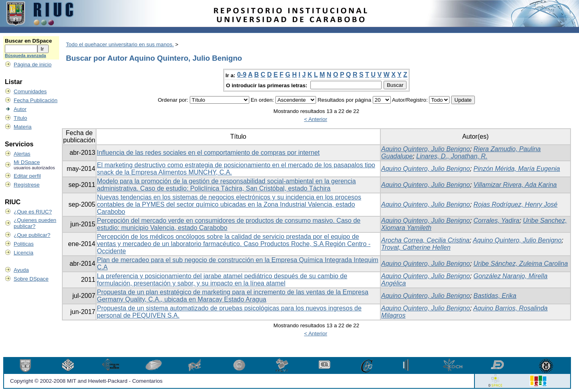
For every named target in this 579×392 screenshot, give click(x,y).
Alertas (22, 154)
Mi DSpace (27, 162)
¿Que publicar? (32, 235)
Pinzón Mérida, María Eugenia (517, 169)
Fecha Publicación (36, 100)
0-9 (242, 75)
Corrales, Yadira (497, 221)
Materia (23, 127)
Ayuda (21, 270)
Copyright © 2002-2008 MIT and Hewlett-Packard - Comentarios (86, 381)
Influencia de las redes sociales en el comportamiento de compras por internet (208, 153)
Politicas (24, 244)
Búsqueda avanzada (25, 55)
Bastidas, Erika (495, 296)
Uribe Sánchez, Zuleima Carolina (521, 264)
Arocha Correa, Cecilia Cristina (425, 240)
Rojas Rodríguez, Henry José (516, 204)
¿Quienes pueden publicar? (35, 223)
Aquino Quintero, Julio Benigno (426, 149)
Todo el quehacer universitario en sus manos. (120, 44)
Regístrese (27, 185)
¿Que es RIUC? (33, 212)
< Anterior (315, 119)
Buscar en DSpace (28, 41)
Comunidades (30, 91)
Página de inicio (33, 65)
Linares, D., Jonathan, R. (452, 156)
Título (20, 118)
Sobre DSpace (31, 279)
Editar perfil (27, 176)
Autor (20, 109)
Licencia (24, 253)
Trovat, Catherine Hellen (416, 247)
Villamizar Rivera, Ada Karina (515, 185)
